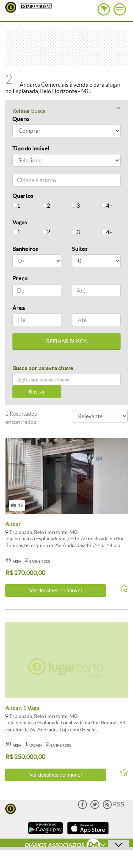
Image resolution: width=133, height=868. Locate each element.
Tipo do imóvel (31, 148)
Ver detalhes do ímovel (56, 590)
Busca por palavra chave (43, 368)
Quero (21, 119)
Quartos (23, 196)
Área (19, 308)
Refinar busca (66, 110)
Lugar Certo (11, 7)
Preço (20, 278)
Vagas (20, 222)
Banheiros (25, 249)
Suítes (80, 249)
